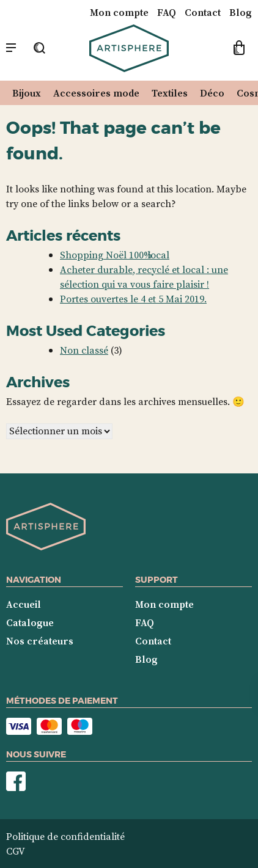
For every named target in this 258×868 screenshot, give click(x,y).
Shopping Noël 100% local (115, 255)
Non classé (84, 350)
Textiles (170, 93)
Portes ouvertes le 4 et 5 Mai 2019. (133, 299)
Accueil (24, 604)
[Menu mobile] (11, 48)
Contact (203, 12)
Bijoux (27, 93)
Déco (212, 93)
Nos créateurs (40, 641)
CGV (16, 851)
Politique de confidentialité (65, 836)
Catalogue (30, 622)
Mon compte (119, 12)
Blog (241, 12)
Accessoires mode (96, 93)
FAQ (167, 12)
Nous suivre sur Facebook (16, 782)
